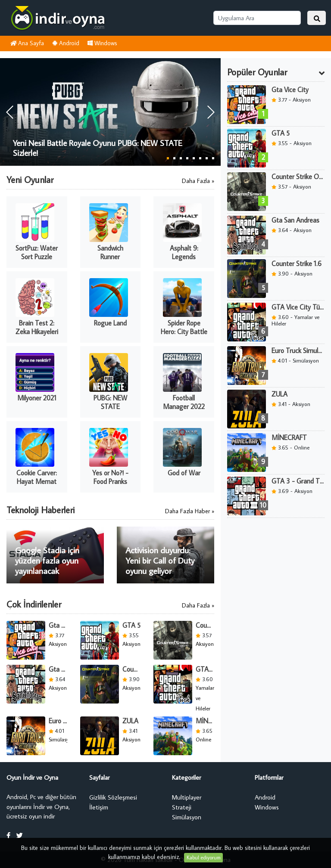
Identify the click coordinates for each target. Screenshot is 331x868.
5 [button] (194, 158)
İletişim (99, 807)
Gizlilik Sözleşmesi (113, 797)
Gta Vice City (58, 625)
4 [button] (187, 158)
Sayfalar (99, 777)
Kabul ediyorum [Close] (204, 857)
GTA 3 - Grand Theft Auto (298, 481)
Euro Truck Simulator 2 (58, 721)
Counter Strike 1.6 (132, 669)
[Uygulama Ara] (257, 18)
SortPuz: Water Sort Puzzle (37, 252)
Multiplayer (187, 797)
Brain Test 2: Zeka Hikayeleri (37, 327)
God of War (184, 473)
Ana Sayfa (27, 43)
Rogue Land (110, 323)
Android (66, 43)
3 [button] (181, 158)
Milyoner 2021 (37, 398)
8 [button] (213, 158)
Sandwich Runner (110, 252)
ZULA (130, 721)
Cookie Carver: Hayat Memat (37, 477)
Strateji (182, 807)
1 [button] (168, 158)
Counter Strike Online (205, 625)
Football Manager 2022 (184, 402)
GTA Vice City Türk (205, 669)
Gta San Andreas (58, 669)
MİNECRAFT (205, 721)
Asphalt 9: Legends (184, 252)
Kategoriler (186, 777)
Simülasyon (187, 817)
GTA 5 (131, 625)
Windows (102, 43)
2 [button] (174, 158)
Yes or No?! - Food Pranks (110, 477)
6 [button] (200, 158)
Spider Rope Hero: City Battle (184, 327)
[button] (211, 112)
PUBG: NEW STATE (110, 402)
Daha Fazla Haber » (190, 511)
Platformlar (269, 777)
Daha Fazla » (198, 181)
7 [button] (207, 158)
